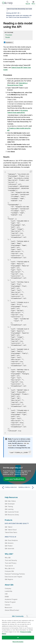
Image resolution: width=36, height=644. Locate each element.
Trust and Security (11, 560)
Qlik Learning (9, 509)
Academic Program (11, 599)
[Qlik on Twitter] (27, 616)
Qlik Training (9, 506)
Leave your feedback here (14, 479)
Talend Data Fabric (11, 532)
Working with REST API (13, 13)
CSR (6, 594)
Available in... (10, 42)
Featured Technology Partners (15, 574)
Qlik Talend (8, 527)
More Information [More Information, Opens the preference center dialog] (18, 642)
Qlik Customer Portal (12, 512)
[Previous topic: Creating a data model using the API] (10, 487)
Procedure (9, 35)
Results (8, 37)
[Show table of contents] (4, 9)
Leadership (9, 591)
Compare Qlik (9, 571)
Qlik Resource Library (12, 514)
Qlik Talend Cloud (11, 529)
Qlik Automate (9, 548)
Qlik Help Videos (10, 501)
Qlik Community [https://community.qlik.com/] (18, 616)
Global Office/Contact (12, 610)
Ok (18, 637)
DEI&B (7, 596)
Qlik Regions (9, 579)
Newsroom (8, 607)
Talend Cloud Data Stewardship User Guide (19, 9)
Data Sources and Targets (13, 576)
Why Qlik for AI (10, 568)
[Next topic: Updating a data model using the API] (26, 487)
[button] (31, 171)
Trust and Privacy (11, 563)
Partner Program (10, 602)
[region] (18, 631)
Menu (33, 4)
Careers (7, 605)
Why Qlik (8, 557)
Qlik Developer (10, 504)
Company (8, 588)
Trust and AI (9, 566)
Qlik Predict (9, 546)
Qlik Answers (9, 543)
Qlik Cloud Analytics (11, 540)
